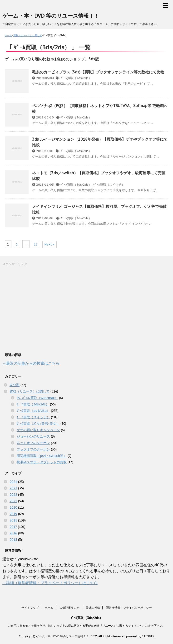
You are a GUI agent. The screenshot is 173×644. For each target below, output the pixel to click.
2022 (13, 495)
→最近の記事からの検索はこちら (31, 363)
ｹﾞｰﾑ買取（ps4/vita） (33, 411)
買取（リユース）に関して (30, 391)
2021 (13, 501)
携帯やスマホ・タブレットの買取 (42, 462)
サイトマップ (30, 608)
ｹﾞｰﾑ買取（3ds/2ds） (76, 78)
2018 (13, 520)
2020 (13, 507)
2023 (13, 488)
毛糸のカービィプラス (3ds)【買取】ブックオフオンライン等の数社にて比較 (98, 72)
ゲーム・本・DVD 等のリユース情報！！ (51, 16)
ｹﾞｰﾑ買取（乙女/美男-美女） (38, 424)
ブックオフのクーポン (33, 449)
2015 (13, 540)
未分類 (15, 385)
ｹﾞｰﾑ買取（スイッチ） (109, 185)
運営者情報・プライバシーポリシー (129, 608)
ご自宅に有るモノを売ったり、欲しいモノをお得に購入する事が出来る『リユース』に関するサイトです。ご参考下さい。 (87, 626)
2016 (13, 533)
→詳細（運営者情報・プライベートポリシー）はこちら (50, 583)
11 (36, 244)
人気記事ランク (69, 608)
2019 (13, 514)
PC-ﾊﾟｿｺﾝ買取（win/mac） (37, 398)
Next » (49, 244)
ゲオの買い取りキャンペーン (38, 430)
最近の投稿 (93, 608)
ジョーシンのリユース (33, 436)
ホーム (49, 608)
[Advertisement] (38, 309)
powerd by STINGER (140, 636)
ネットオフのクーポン (33, 443)
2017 (13, 527)
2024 (13, 482)
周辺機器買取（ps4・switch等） (42, 456)
